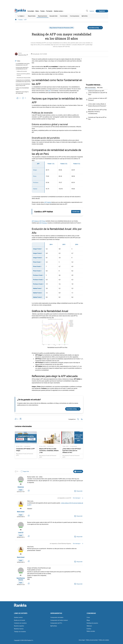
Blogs (88, 622)
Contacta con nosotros (20, 625)
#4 (21, 509)
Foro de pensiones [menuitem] (75, 16)
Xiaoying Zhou (22, 55)
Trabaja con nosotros (20, 633)
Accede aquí (76, 211)
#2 (21, 555)
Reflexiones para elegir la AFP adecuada (22, 92)
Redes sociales (91, 633)
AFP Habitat (48, 202)
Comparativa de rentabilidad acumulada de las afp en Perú (23, 81)
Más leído (100, 87)
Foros (88, 619)
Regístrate (102, 11)
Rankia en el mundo (20, 622)
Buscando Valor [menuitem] (54, 16)
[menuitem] (31, 11)
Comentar (78, 471)
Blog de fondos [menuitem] (32, 16)
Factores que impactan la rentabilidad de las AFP (22, 68)
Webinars (89, 627)
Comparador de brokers (57, 619)
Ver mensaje (77, 498)
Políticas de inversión (22, 71)
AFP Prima (42, 221)
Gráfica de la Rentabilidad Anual (22, 88)
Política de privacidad (92, 641)
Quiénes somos (18, 619)
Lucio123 (21, 533)
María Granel (21, 512)
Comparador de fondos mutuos (59, 622)
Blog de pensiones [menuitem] (43, 16)
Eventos (89, 630)
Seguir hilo (25, 471)
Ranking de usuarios (92, 625)
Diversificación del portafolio (24, 77)
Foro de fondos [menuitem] (64, 16)
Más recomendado (90, 87)
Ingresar (92, 11)
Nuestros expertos (19, 627)
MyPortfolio (54, 627)
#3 (21, 530)
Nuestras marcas (19, 630)
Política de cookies (104, 641)
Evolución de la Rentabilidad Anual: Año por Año (23, 84)
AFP (49, 90)
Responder (78, 491)
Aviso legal (82, 641)
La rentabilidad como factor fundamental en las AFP (23, 64)
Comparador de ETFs (56, 625)
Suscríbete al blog (96, 27)
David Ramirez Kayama (21, 580)
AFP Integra (35, 221)
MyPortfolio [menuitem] (85, 16)
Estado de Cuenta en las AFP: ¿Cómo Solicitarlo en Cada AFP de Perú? (98, 92)
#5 (21, 484)
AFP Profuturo (43, 223)
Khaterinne (21, 487)
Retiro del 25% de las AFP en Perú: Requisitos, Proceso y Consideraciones (98, 111)
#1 (21, 576)
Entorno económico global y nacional (23, 74)
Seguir (21, 490)
